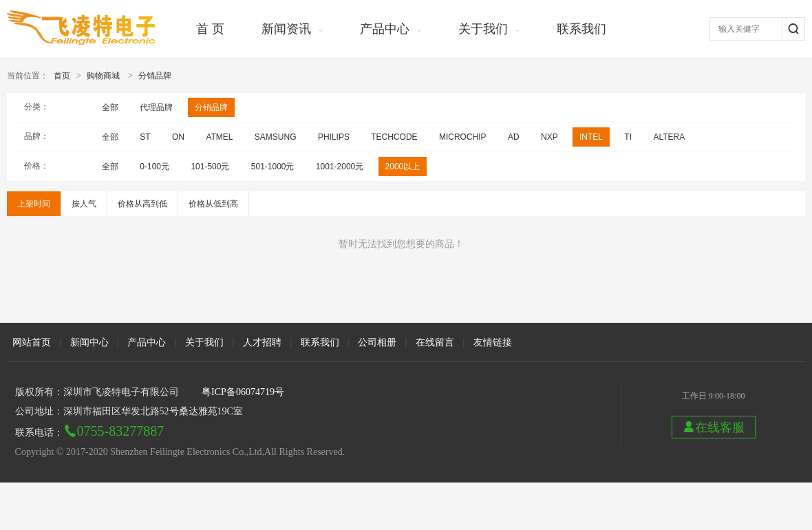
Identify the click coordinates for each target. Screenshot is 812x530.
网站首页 (32, 342)
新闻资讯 (286, 29)
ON (178, 137)
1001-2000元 (340, 167)
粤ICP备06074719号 (243, 392)
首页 (62, 76)
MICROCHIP (463, 137)
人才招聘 (262, 342)
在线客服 (714, 427)
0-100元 (154, 167)
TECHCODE (394, 137)
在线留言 (435, 342)
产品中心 (385, 29)
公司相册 (377, 342)
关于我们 (483, 29)
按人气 (84, 204)
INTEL (591, 137)
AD (514, 137)
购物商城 (103, 76)
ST (145, 137)
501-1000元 (273, 167)
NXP (549, 137)
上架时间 (34, 204)
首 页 (210, 29)
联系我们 (581, 29)
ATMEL (219, 137)
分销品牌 (155, 76)
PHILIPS (334, 137)
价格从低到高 (213, 204)
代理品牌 (156, 107)
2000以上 (403, 167)
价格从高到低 (142, 204)
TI (628, 137)
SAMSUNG (276, 137)
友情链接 (493, 342)
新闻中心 (89, 342)
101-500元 (210, 167)
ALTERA (669, 137)
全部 (110, 107)
